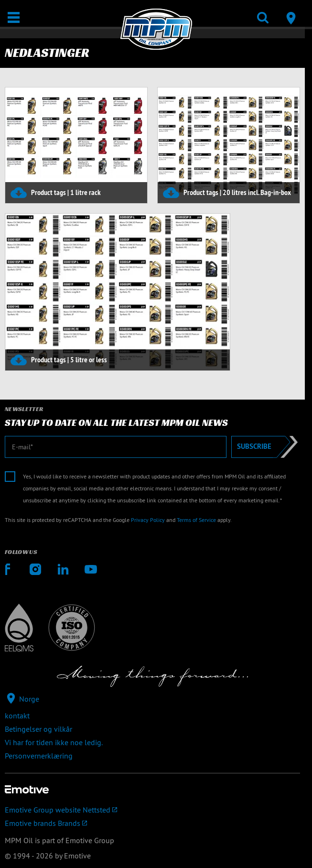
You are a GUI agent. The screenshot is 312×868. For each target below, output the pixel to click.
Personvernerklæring (39, 756)
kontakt (17, 716)
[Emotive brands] (152, 823)
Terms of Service (196, 520)
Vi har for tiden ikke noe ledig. (54, 742)
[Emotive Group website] (152, 810)
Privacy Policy (148, 520)
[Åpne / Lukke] (14, 17)
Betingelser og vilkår (38, 729)
